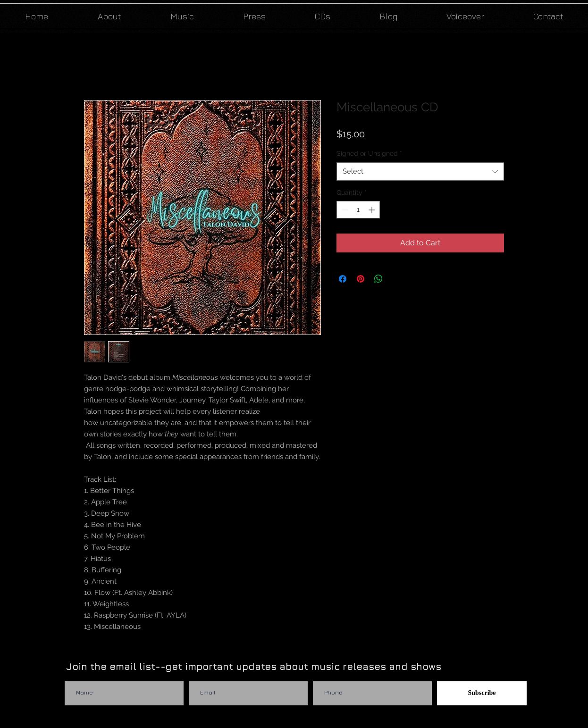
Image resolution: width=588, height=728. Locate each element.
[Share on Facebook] (343, 279)
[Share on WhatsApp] (378, 279)
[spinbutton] (358, 210)
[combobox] (420, 172)
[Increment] (373, 210)
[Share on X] (396, 279)
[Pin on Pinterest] (361, 279)
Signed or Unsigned (369, 153)
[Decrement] (344, 210)
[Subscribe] (482, 693)
